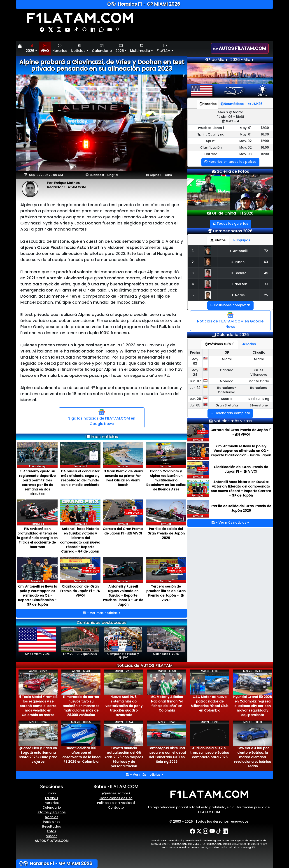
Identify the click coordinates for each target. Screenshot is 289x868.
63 (266, 262)
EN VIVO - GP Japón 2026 (80, 642)
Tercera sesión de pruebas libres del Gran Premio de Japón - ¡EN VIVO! (166, 593)
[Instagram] (206, 831)
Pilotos (218, 240)
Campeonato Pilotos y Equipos (123, 643)
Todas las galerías (230, 224)
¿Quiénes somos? (116, 793)
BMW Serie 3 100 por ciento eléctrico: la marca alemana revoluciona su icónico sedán (253, 757)
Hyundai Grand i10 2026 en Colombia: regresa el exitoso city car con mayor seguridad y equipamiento (253, 706)
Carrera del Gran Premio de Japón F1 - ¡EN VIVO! (123, 531)
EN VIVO (52, 798)
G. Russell (238, 262)
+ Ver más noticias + (102, 613)
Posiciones (52, 822)
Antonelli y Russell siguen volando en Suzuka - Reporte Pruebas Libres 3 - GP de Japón (123, 595)
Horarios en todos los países (230, 162)
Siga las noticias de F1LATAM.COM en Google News (102, 418)
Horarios (60, 48)
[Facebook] (192, 831)
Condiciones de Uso (116, 798)
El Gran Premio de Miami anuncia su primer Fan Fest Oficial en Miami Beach (123, 478)
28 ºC (262, 93)
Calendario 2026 (233, 335)
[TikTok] (219, 831)
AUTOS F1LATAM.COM (52, 841)
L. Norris (238, 295)
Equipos (242, 240)
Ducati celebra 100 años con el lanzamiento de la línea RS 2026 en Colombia (81, 755)
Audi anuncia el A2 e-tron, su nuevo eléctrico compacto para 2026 (210, 753)
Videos (52, 836)
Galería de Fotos (232, 171)
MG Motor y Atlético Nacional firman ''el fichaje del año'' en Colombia (167, 704)
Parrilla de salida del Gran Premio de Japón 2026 (166, 533)
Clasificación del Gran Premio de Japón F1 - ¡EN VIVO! (80, 591)
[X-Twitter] (199, 831)
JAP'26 (255, 104)
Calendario (102, 48)
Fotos (52, 831)
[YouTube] (212, 831)
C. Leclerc (238, 273)
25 (266, 295)
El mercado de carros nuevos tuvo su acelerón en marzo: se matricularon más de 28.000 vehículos (81, 706)
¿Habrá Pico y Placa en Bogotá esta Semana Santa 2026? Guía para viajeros (38, 755)
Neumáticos (232, 104)
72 (266, 251)
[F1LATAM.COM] (209, 794)
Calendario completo (230, 413)
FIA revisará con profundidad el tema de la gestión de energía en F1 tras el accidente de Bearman (37, 538)
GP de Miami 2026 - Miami (230, 60)
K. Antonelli (238, 251)
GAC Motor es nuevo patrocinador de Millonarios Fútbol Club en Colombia (210, 704)
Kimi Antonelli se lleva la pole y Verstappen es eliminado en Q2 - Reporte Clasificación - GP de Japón (37, 595)
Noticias (52, 817)
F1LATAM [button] (163, 48)
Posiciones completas (230, 305)
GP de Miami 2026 (37, 642)
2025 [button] (120, 48)
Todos (249, 344)
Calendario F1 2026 (166, 642)
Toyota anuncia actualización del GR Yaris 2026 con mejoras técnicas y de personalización (124, 757)
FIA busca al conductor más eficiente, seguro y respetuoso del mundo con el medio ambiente (80, 478)
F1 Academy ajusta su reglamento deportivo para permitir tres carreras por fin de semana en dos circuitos (37, 483)
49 (266, 273)
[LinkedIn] (225, 831)
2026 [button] (30, 48)
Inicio (52, 793)
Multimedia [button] (140, 48)
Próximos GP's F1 (220, 344)
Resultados (52, 826)
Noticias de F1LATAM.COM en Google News (230, 321)
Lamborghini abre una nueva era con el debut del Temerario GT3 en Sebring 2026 (167, 755)
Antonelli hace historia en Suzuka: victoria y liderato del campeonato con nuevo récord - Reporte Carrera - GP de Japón (80, 540)
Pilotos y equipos (52, 812)
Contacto (116, 807)
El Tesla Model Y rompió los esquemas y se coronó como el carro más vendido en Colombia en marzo (38, 706)
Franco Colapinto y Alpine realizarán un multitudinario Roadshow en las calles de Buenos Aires (166, 480)
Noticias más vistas (233, 421)
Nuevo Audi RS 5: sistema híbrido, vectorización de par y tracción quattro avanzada (124, 706)
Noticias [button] (78, 48)
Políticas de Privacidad (116, 803)
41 (266, 284)
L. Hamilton (238, 284)
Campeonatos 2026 (233, 231)
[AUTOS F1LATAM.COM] (242, 48)
